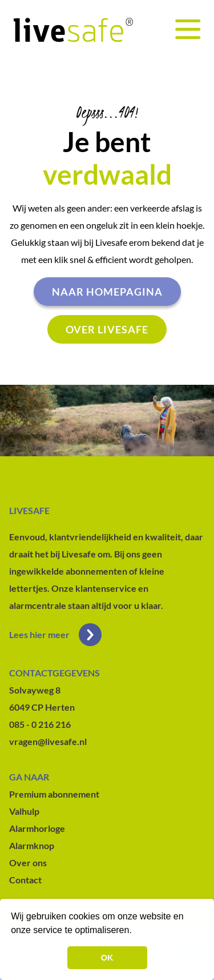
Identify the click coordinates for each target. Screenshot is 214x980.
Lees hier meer (55, 635)
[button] (136, 931)
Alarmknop (32, 845)
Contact (25, 880)
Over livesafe (107, 329)
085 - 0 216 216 (40, 724)
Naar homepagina (107, 292)
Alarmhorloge (37, 828)
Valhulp (24, 811)
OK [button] (107, 958)
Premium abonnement (54, 794)
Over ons (28, 863)
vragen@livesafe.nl (48, 741)
